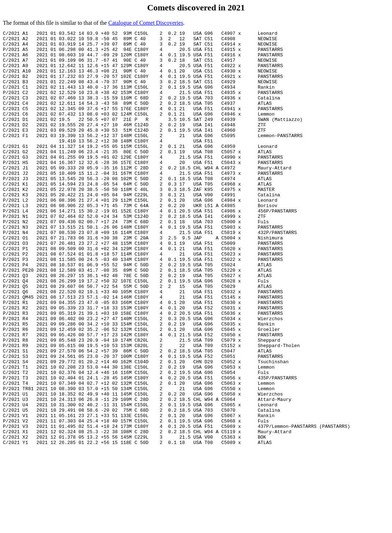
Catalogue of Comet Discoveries (146, 23)
